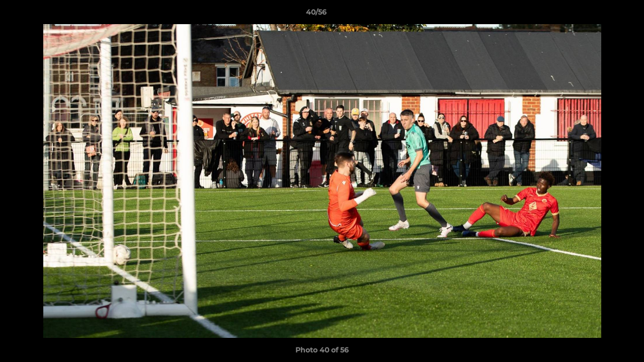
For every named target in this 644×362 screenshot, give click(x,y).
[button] (602, 15)
